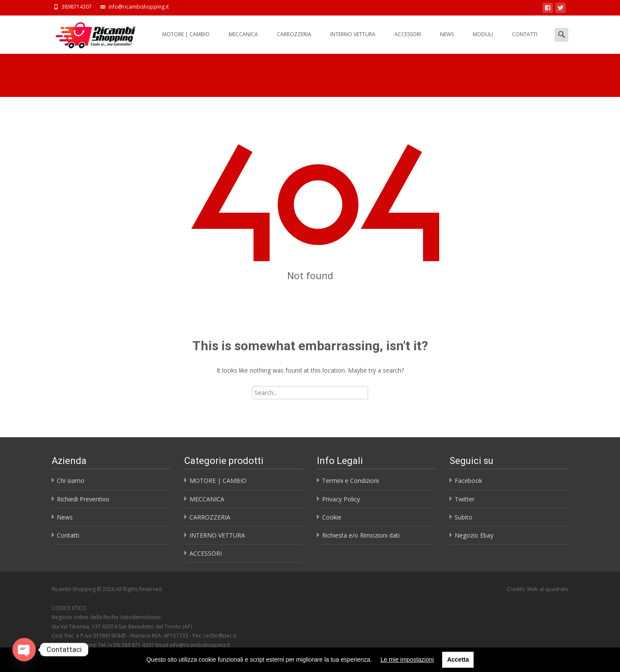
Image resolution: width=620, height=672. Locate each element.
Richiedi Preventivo (83, 499)
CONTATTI (525, 42)
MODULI (483, 42)
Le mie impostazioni (407, 660)
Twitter (465, 499)
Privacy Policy (341, 499)
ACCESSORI (408, 42)
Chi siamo (71, 481)
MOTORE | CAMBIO (186, 42)
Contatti (68, 535)
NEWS (447, 42)
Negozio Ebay (474, 535)
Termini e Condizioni (350, 481)
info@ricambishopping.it (200, 645)
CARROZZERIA (294, 42)
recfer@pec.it (220, 636)
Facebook (468, 481)
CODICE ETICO (69, 608)
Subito (463, 517)
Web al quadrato (548, 589)
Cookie (332, 517)
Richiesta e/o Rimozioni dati (361, 535)
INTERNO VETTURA (353, 42)
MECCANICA (243, 42)
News (65, 517)
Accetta (458, 660)
